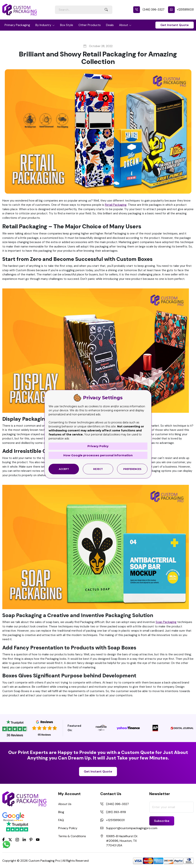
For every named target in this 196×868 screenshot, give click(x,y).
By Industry (43, 25)
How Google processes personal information (98, 455)
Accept (64, 469)
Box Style (67, 25)
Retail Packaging (116, 205)
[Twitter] (10, 840)
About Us (65, 804)
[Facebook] (4, 839)
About (124, 25)
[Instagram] (17, 840)
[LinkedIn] (24, 839)
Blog (61, 812)
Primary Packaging (17, 25)
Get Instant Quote (175, 25)
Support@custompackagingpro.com (132, 828)
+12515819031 (181, 10)
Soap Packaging (166, 622)
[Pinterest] (31, 839)
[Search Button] (106, 10)
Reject (98, 469)
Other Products (90, 25)
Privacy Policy (68, 828)
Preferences (132, 469)
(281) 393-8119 (116, 812)
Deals (110, 25)
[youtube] (38, 840)
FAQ (61, 820)
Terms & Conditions (72, 836)
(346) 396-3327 (149, 10)
